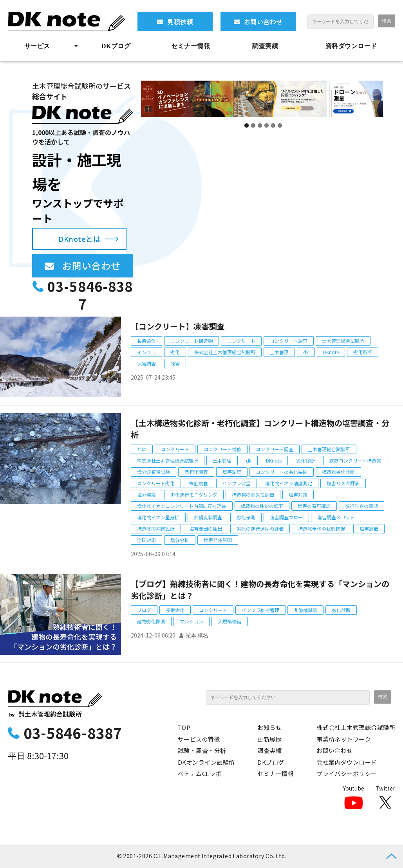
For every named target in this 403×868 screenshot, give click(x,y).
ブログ (144, 610)
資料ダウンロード (351, 46)
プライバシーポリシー (347, 773)
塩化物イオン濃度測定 (289, 483)
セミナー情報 (191, 46)
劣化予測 (246, 517)
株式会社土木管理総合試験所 (225, 352)
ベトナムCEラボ (200, 773)
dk (306, 352)
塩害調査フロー (286, 517)
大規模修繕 (230, 621)
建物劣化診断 (151, 621)
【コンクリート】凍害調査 (178, 326)
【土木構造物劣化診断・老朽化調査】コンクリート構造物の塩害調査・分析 (260, 429)
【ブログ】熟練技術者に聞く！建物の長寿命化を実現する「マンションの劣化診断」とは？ (260, 590)
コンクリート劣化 (156, 483)
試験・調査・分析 (202, 750)
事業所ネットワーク (344, 739)
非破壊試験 (305, 610)
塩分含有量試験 (154, 472)
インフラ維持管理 (260, 610)
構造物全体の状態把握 (322, 529)
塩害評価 (369, 529)
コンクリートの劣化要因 (282, 472)
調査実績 (265, 46)
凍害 (175, 363)
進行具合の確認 (361, 506)
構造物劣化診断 (338, 472)
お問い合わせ (263, 22)
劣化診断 (363, 352)
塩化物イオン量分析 (158, 517)
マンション (192, 621)
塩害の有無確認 (314, 506)
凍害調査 (146, 363)
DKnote (331, 352)
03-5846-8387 (90, 295)
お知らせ (269, 727)
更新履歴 (269, 739)
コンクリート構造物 (192, 341)
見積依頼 (180, 22)
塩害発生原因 (218, 540)
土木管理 (279, 352)
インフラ (146, 352)
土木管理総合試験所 (343, 341)
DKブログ (116, 46)
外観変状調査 (208, 517)
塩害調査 (232, 472)
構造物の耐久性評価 (253, 494)
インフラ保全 (237, 483)
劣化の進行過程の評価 (260, 529)
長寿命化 (146, 341)
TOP (184, 727)
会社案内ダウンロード (347, 762)
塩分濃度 (146, 494)
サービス (37, 46)
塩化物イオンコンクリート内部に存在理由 (182, 506)
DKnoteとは (79, 239)
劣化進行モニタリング (194, 494)
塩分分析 (180, 540)
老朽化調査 (196, 472)
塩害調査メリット (336, 517)
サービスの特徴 (199, 739)
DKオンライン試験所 (206, 762)
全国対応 (146, 540)
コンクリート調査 (289, 341)
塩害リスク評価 (343, 483)
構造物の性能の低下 (262, 506)
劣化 (175, 352)
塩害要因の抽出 (206, 529)
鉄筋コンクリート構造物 (355, 460)
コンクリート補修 (222, 449)
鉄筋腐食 (199, 483)
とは (142, 449)
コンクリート (241, 341)
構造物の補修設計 (156, 529)
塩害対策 (298, 494)
